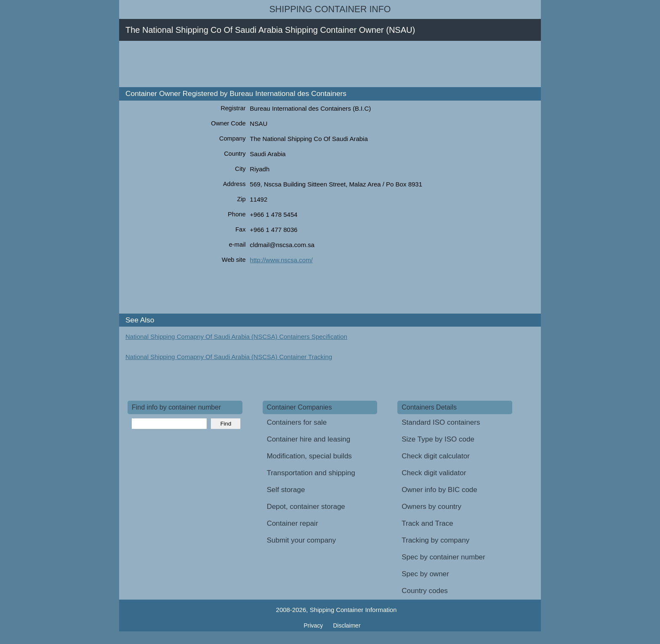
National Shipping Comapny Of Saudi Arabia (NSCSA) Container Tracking (229, 357)
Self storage (286, 490)
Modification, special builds (309, 456)
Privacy (314, 625)
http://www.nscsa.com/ (281, 260)
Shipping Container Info (330, 9)
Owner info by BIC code (439, 490)
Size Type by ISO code (438, 439)
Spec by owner (425, 574)
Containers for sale (297, 422)
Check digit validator (434, 473)
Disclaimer (347, 625)
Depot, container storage (306, 507)
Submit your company (301, 540)
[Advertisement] (281, 64)
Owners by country (431, 507)
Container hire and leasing (309, 439)
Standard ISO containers (441, 422)
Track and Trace (427, 523)
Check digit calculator (436, 456)
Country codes (425, 591)
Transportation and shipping (311, 473)
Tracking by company (435, 540)
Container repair (293, 523)
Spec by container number (443, 557)
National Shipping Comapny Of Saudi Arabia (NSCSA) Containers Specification (236, 337)
